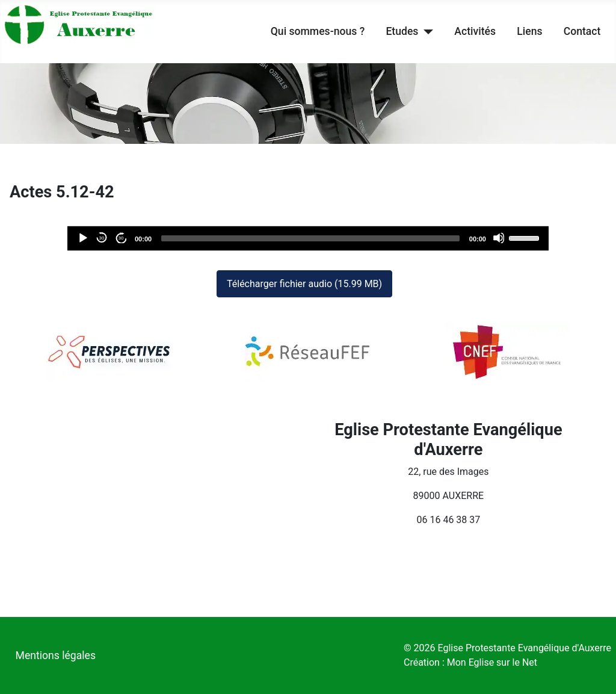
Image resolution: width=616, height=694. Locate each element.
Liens (529, 31)
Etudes (402, 31)
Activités (475, 31)
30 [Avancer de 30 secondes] (121, 238)
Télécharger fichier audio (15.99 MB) (304, 284)
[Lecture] (82, 238)
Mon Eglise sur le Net (492, 662)
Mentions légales (56, 655)
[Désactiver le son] (499, 238)
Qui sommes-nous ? (318, 31)
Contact (582, 31)
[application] (308, 238)
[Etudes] (426, 31)
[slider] (310, 238)
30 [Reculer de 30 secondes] (102, 238)
